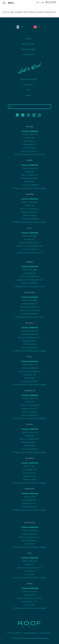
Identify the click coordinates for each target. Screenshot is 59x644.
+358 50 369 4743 (30, 561)
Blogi (28, 95)
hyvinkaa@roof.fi (30, 470)
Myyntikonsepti (28, 44)
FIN (38, 3)
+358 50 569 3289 (30, 531)
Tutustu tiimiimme (30, 131)
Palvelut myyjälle (28, 49)
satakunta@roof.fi (30, 534)
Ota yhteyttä (28, 55)
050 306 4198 (30, 497)
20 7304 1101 (32, 331)
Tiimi (28, 90)
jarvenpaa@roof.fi (30, 500)
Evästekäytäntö (30, 633)
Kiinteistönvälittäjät (28, 79)
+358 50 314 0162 (30, 592)
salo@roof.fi (30, 565)
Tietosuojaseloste (14, 633)
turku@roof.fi (30, 595)
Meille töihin (28, 85)
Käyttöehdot (45, 633)
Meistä (28, 39)
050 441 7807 (30, 466)
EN (43, 3)
